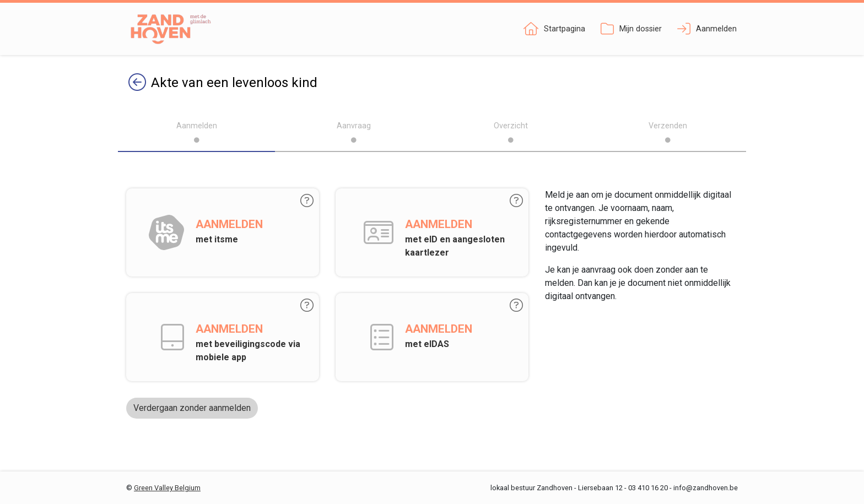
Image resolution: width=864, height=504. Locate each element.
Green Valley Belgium (167, 488)
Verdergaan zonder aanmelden (192, 408)
